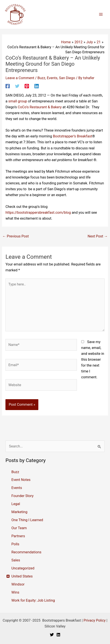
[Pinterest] (27, 86)
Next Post (98, 236)
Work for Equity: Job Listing (33, 600)
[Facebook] (8, 86)
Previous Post (16, 236)
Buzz (41, 78)
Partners (18, 536)
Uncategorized (23, 568)
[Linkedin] (37, 86)
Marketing (19, 512)
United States (22, 576)
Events (52, 78)
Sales (16, 560)
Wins (15, 592)
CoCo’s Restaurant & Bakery (40, 107)
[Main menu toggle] (101, 14)
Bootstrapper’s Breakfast (73, 136)
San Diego (67, 78)
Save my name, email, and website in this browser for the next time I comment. (93, 360)
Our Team (19, 528)
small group (18, 101)
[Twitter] (17, 86)
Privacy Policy (95, 620)
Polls (15, 544)
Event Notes (21, 480)
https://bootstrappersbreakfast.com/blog (38, 213)
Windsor (18, 584)
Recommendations (26, 552)
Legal (16, 504)
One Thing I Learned (27, 520)
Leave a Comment (20, 78)
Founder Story (22, 496)
